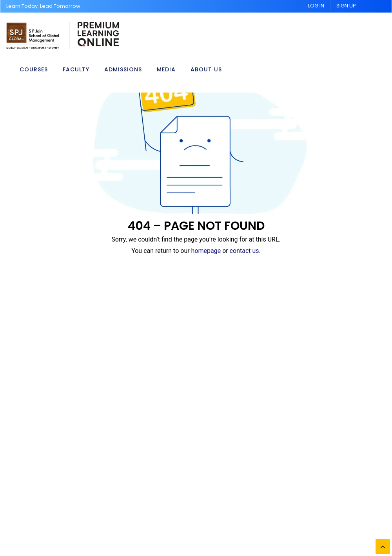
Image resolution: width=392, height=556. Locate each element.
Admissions (123, 69)
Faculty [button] (76, 69)
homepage (206, 251)
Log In (316, 6)
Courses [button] (34, 69)
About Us (206, 69)
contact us (244, 251)
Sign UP (346, 6)
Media (166, 69)
